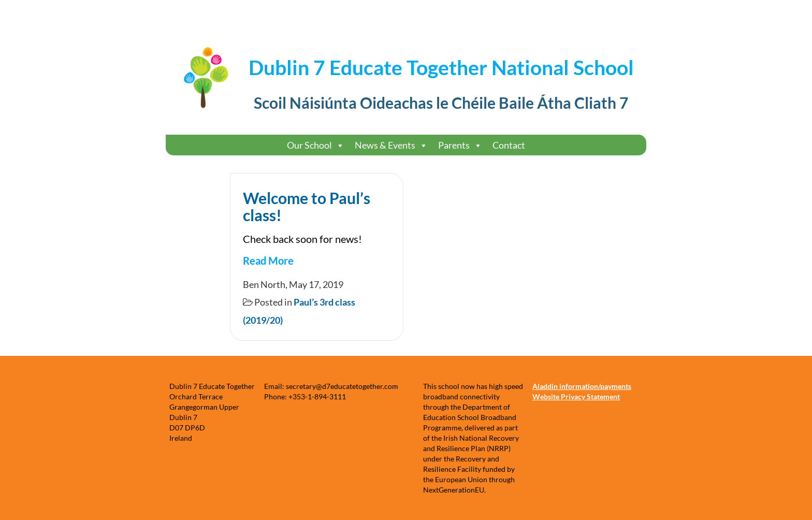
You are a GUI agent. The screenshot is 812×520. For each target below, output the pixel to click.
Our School (316, 145)
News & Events (391, 145)
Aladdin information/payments (582, 386)
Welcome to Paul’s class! (307, 206)
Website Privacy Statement (576, 396)
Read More (268, 261)
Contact (509, 145)
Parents (460, 145)
